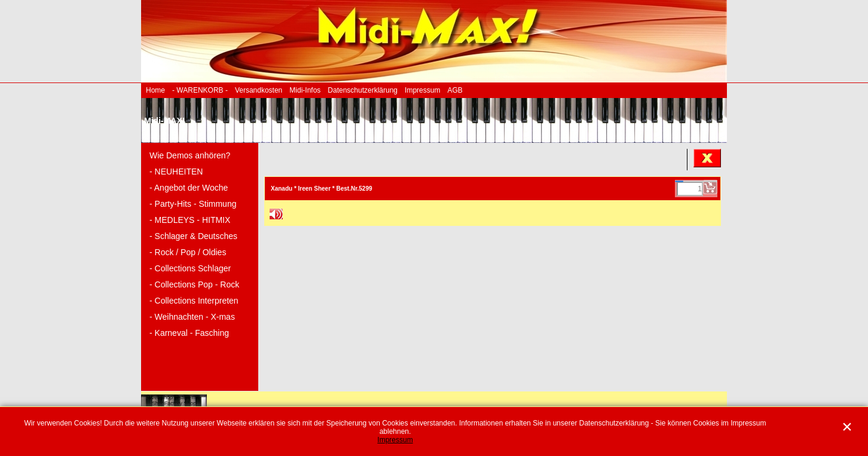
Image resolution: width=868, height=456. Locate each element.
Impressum (422, 90)
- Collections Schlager (190, 268)
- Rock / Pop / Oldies (188, 252)
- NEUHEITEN (176, 172)
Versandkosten (259, 90)
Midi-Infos (305, 90)
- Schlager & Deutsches (193, 236)
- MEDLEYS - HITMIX (190, 220)
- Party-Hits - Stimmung (193, 204)
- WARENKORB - (200, 90)
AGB (455, 90)
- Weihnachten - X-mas (192, 317)
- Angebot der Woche (189, 188)
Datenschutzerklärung (363, 90)
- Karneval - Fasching (189, 333)
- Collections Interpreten (194, 301)
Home (155, 90)
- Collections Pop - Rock (194, 284)
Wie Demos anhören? (190, 155)
